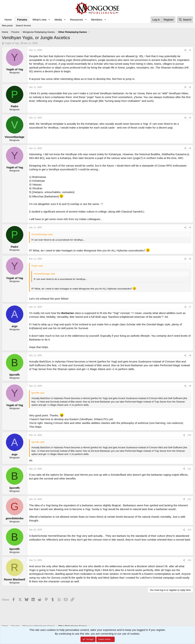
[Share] (185, 50)
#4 (190, 148)
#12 (189, 499)
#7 (190, 307)
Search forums (23, 26)
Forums (22, 20)
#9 (190, 386)
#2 (190, 87)
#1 (190, 50)
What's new (39, 20)
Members (97, 20)
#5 (190, 227)
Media (58, 20)
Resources (77, 20)
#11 (189, 469)
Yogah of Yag (12, 43)
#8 (190, 355)
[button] (49, 20)
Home (8, 20)
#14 (189, 560)
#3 (190, 118)
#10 (189, 435)
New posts (7, 26)
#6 (190, 259)
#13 (189, 530)
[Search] (185, 20)
